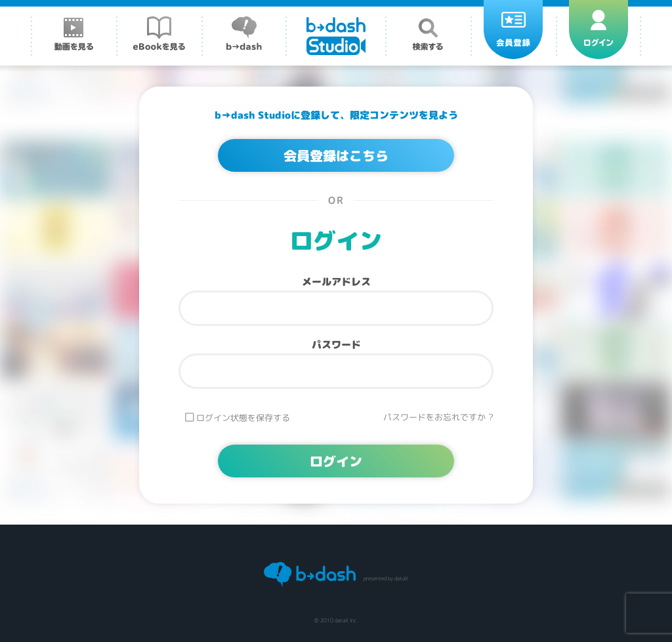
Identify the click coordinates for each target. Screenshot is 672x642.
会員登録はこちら (336, 155)
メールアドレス (336, 282)
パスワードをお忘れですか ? (438, 417)
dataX (401, 578)
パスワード (336, 345)
